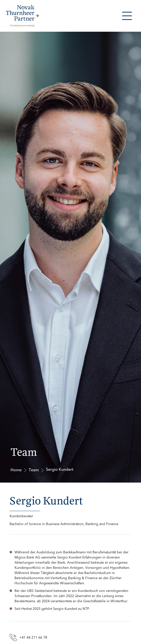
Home (16, 470)
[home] (21, 16)
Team (34, 470)
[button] (127, 16)
